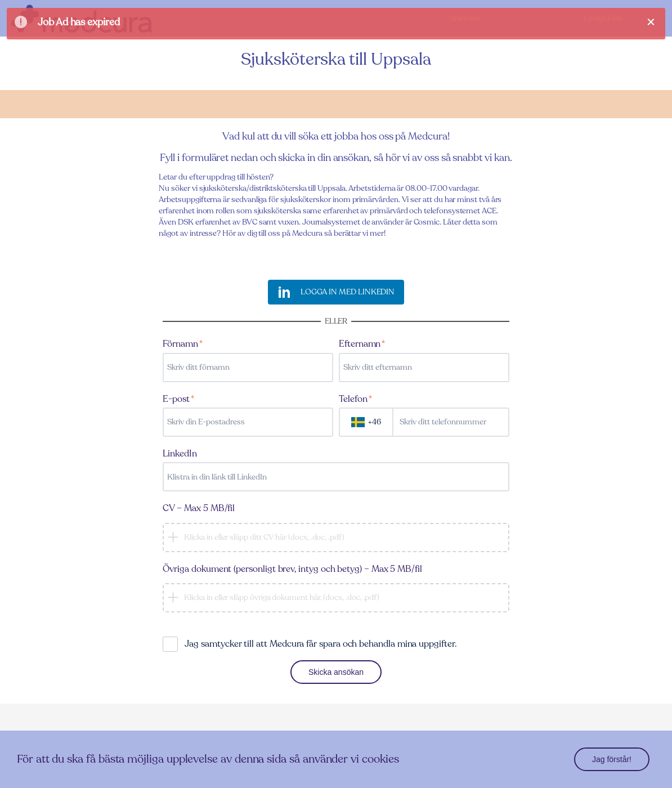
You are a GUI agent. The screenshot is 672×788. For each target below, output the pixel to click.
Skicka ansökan (336, 672)
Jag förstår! (612, 759)
